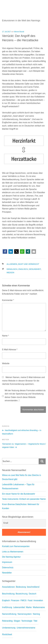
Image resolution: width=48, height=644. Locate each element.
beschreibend (33, 587)
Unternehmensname (26, 628)
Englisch (23, 269)
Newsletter (7, 573)
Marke (29, 607)
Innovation (38, 600)
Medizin (10, 272)
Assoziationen (8, 587)
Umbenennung (9, 628)
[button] (5, 252)
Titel (35, 621)
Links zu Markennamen (13, 552)
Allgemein (12, 264)
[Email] (24, 523)
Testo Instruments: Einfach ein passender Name (24, 499)
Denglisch (12, 269)
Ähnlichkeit (7, 634)
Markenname (39, 607)
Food (30, 600)
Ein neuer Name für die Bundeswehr (19, 494)
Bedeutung (21, 587)
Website (6, 363)
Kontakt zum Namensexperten (16, 546)
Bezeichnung (22, 594)
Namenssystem (25, 614)
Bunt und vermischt (29, 264)
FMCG (23, 600)
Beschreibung (8, 594)
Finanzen (15, 600)
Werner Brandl (19, 32)
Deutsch (32, 594)
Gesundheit (35, 269)
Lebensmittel (19, 607)
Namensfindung (9, 614)
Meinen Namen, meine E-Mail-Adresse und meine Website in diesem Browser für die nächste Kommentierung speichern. (23, 381)
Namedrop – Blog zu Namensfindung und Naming (23, 3)
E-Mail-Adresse (10, 350)
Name (5, 336)
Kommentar (8, 300)
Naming (36, 614)
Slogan (17, 621)
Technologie (27, 621)
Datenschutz (8, 567)
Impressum (7, 562)
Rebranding (7, 621)
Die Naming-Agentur (11, 557)
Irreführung (7, 607)
